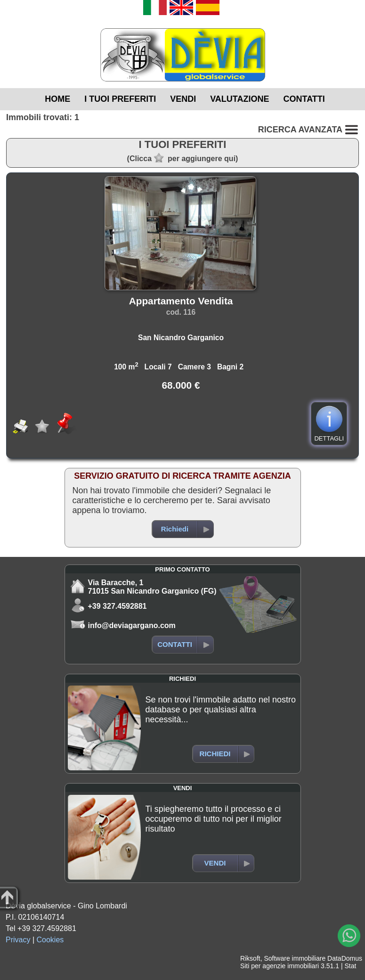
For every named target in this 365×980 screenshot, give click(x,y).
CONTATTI (304, 99)
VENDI (183, 99)
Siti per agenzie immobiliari (280, 966)
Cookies (50, 940)
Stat (350, 966)
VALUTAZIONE (239, 99)
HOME (57, 99)
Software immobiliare (295, 958)
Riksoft (250, 958)
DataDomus (345, 958)
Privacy (18, 940)
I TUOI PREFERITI (120, 99)
